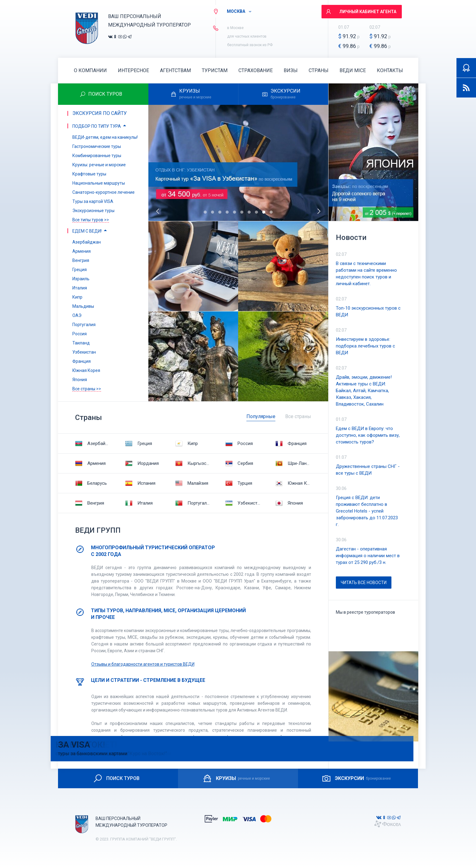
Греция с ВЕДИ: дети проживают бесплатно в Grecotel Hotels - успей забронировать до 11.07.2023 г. (367, 511)
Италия (139, 503)
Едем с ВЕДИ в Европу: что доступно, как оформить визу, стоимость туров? (368, 435)
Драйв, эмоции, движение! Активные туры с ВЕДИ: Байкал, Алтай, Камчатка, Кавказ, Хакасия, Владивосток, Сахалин (364, 391)
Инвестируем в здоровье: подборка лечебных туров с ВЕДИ (365, 346)
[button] (205, 212)
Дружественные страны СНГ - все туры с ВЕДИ (368, 470)
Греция (139, 443)
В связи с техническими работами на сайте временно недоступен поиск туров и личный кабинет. (366, 274)
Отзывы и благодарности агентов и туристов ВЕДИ (143, 664)
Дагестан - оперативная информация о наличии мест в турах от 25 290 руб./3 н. (368, 556)
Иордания (142, 463)
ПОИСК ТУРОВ (116, 778)
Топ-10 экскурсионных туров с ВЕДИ (368, 311)
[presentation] (158, 211)
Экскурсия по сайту (100, 113)
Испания (140, 483)
